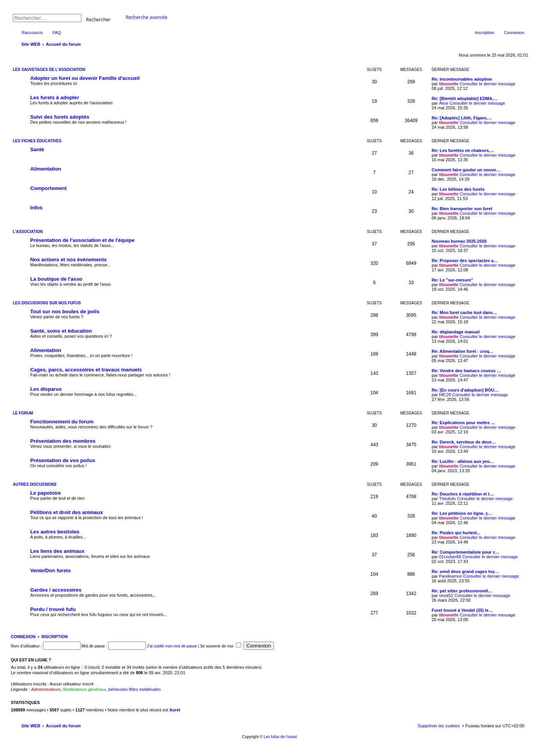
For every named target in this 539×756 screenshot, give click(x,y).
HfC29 (445, 395)
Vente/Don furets (51, 570)
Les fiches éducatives (37, 141)
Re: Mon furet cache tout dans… (464, 312)
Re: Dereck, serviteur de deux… (464, 442)
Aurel (175, 710)
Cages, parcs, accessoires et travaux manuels (86, 370)
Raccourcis (32, 33)
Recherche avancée (146, 17)
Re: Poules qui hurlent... (456, 533)
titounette (449, 84)
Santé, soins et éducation (61, 331)
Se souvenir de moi (220, 646)
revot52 (446, 595)
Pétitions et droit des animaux (67, 512)
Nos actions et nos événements (68, 260)
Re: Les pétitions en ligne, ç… (462, 513)
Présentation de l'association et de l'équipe (82, 240)
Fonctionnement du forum (62, 422)
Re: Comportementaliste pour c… (466, 552)
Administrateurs (46, 689)
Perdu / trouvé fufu (53, 609)
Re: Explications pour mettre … (463, 423)
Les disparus (46, 389)
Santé (37, 149)
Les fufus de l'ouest (280, 737)
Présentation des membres (63, 441)
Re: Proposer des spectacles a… (465, 261)
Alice (444, 103)
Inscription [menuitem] (484, 33)
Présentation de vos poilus (63, 460)
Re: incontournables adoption (462, 79)
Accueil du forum (64, 726)
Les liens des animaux (57, 551)
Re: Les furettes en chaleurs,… (463, 150)
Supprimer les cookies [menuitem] (439, 726)
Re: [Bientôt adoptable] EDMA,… (465, 98)
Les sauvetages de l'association (49, 70)
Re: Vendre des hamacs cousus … (466, 371)
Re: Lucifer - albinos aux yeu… (463, 461)
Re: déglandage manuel (455, 332)
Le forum (23, 413)
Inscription (55, 637)
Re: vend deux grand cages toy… (465, 571)
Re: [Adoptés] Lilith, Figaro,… (462, 118)
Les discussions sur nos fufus (47, 303)
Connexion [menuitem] (514, 33)
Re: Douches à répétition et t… (463, 494)
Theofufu (447, 499)
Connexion (23, 637)
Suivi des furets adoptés (60, 117)
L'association (28, 232)
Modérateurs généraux (85, 689)
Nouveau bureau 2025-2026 (459, 241)
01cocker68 (450, 557)
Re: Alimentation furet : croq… (462, 351)
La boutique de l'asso (56, 279)
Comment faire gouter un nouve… (466, 170)
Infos (36, 208)
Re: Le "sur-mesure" (452, 280)
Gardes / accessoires (56, 590)
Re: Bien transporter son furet (462, 209)
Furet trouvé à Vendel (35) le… (462, 610)
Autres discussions (35, 484)
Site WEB (31, 726)
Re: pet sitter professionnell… (462, 591)
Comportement (48, 188)
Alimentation (46, 169)
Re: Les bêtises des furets (458, 189)
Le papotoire (46, 493)
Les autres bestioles (55, 532)
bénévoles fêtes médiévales (134, 689)
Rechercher (98, 19)
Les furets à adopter (55, 98)
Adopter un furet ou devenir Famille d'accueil (85, 78)
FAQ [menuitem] (57, 33)
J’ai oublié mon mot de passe (172, 646)
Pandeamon (450, 576)
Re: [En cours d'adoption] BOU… (465, 390)
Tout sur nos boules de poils (65, 312)
